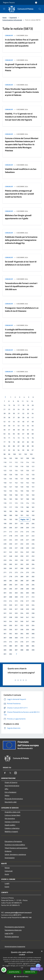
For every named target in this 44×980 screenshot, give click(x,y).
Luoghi (7, 883)
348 (33, 621)
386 (11, 650)
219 (16, 536)
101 (20, 454)
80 (19, 442)
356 (11, 629)
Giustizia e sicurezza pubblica (15, 845)
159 (11, 495)
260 (11, 564)
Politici (7, 795)
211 (5, 532)
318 (33, 601)
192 (27, 515)
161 (22, 495)
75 (28, 438)
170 (5, 503)
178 (16, 507)
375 (16, 642)
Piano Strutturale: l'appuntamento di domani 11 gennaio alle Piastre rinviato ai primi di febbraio (22, 92)
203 (27, 523)
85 (9, 446)
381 (16, 646)
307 (5, 597)
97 (33, 450)
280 (22, 576)
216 (33, 532)
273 (16, 572)
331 (5, 613)
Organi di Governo (11, 782)
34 (33, 413)
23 (14, 409)
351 (16, 625)
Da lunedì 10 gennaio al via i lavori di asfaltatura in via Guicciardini (21, 263)
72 (14, 438)
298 (22, 589)
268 (22, 568)
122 (5, 470)
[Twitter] (10, 773)
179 (22, 507)
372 (33, 638)
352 (22, 625)
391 (5, 654)
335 (27, 613)
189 (11, 515)
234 (33, 544)
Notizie (7, 868)
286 (22, 581)
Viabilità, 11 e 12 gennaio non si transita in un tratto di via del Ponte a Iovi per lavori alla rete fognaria (21, 117)
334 (22, 613)
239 (27, 548)
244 (22, 552)
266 (11, 568)
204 (33, 523)
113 (22, 462)
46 (23, 422)
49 (4, 426)
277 (5, 576)
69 (33, 434)
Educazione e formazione (13, 841)
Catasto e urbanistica (12, 828)
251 (27, 556)
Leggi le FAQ (9, 933)
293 (27, 585)
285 (16, 581)
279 (16, 576)
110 (5, 462)
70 (4, 438)
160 (16, 495)
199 (5, 523)
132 (27, 475)
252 (33, 556)
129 (11, 475)
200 (11, 523)
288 (33, 581)
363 (16, 634)
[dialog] (22, 965)
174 (27, 503)
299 (27, 589)
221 (27, 536)
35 (4, 417)
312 (33, 597)
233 (27, 544)
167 (22, 499)
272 (11, 572)
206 (11, 528)
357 (16, 629)
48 (33, 422)
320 (11, 605)
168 (27, 499)
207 (16, 528)
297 (16, 589)
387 (16, 650)
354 (33, 625)
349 (5, 625)
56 (4, 430)
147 (11, 487)
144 (27, 483)
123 (11, 470)
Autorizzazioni (10, 858)
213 (16, 532)
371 (27, 638)
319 (5, 605)
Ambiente (8, 851)
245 (27, 552)
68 (28, 434)
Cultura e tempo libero (12, 815)
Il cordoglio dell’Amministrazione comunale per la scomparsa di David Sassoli (21, 333)
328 (22, 609)
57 (9, 430)
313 (5, 601)
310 (22, 597)
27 (33, 409)
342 (33, 617)
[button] (22, 977)
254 (11, 560)
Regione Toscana (9, 2)
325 (5, 609)
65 (14, 434)
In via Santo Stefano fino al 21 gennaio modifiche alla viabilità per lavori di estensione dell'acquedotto (22, 43)
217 (5, 536)
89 (28, 446)
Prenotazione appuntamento (15, 927)
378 (33, 642)
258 (33, 560)
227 (27, 540)
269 (27, 568)
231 (16, 544)
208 (22, 528)
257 (27, 560)
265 (5, 568)
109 (33, 458)
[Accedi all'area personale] (36, 3)
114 (27, 462)
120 (27, 466)
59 (19, 430)
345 (16, 621)
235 (5, 548)
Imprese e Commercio (12, 822)
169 (33, 499)
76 (33, 438)
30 (14, 413)
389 (27, 650)
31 (19, 413)
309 (16, 597)
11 (23, 401)
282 (33, 576)
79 (14, 442)
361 (5, 634)
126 (27, 470)
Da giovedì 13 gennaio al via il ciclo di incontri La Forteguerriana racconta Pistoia (21, 67)
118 (16, 466)
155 (22, 491)
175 (33, 503)
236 (11, 548)
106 (16, 458)
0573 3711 (17, 915)
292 (22, 585)
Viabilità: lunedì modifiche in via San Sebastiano (21, 171)
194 (5, 519)
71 (9, 438)
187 (33, 511)
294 (33, 585)
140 (5, 483)
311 (27, 597)
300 (33, 589)
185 (22, 511)
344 (11, 621)
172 (16, 503)
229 (5, 544)
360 (33, 629)
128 (5, 475)
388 (22, 650)
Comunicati (9, 35)
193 (33, 515)
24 (19, 409)
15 (9, 405)
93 (14, 450)
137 (22, 479)
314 (11, 601)
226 (22, 540)
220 (22, 536)
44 (14, 422)
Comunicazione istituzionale (12, 20)
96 (28, 450)
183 (11, 511)
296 (11, 589)
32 (23, 413)
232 (22, 544)
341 (27, 617)
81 (23, 442)
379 (5, 646)
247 (5, 556)
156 (27, 491)
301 (5, 593)
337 (5, 617)
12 (27, 401)
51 (14, 426)
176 (5, 507)
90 (33, 446)
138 (27, 479)
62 (33, 430)
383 (27, 646)
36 (9, 417)
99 (9, 454)
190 (16, 515)
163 (33, 495)
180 (27, 507)
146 (5, 487)
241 (5, 552)
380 (11, 646)
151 (33, 487)
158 (5, 495)
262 (22, 564)
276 (33, 572)
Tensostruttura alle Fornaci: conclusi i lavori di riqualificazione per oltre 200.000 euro (21, 286)
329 (27, 609)
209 (27, 528)
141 (11, 483)
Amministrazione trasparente (15, 946)
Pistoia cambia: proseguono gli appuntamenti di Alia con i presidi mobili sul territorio (19, 194)
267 (16, 568)
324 (33, 605)
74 (23, 438)
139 (33, 479)
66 (19, 434)
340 (22, 617)
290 (11, 585)
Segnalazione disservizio (13, 930)
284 (11, 581)
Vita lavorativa (10, 818)
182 (5, 511)
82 (28, 442)
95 (23, 450)
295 (5, 589)
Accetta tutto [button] (14, 972)
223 (5, 540)
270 (33, 568)
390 (33, 650)
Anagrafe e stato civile (12, 812)
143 (22, 483)
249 (16, 556)
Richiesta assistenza (12, 937)
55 (33, 426)
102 (26, 454)
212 (11, 532)
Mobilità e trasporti (11, 831)
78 (9, 442)
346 (22, 621)
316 (22, 601)
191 (22, 515)
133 (33, 475)
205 (5, 528)
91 (4, 450)
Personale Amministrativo (14, 799)
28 (4, 413)
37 (14, 417)
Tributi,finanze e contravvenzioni (16, 848)
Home (4, 18)
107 (22, 458)
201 (16, 523)
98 (4, 454)
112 (16, 462)
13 (32, 401)
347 (27, 621)
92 (9, 450)
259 (5, 564)
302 (11, 593)
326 (11, 609)
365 (27, 634)
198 (33, 519)
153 (11, 491)
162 (27, 495)
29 (9, 413)
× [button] (42, 951)
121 (33, 466)
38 (19, 417)
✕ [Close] (41, 969)
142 (16, 483)
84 (4, 446)
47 (28, 422)
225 (16, 540)
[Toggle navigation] (4, 9)
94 (19, 450)
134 (5, 479)
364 (22, 634)
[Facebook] (5, 773)
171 (11, 503)
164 (5, 499)
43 (9, 422)
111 (11, 462)
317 (27, 601)
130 (16, 475)
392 (11, 654)
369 (16, 638)
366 (33, 634)
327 (16, 609)
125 (22, 470)
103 (31, 454)
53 (23, 426)
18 (23, 405)
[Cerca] (40, 9)
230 (11, 544)
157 (33, 491)
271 (5, 572)
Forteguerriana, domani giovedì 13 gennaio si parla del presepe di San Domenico (20, 379)
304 (22, 593)
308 (11, 597)
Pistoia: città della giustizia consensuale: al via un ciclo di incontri (21, 356)
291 (16, 585)
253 (5, 560)
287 (27, 581)
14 (4, 405)
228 (33, 540)
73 (19, 438)
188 (5, 515)
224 (11, 540)
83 (33, 442)
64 (9, 434)
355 (5, 629)
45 (19, 422)
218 (11, 536)
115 (33, 462)
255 (16, 560)
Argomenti (13, 18)
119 (22, 466)
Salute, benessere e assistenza (15, 854)
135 (11, 479)
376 (22, 642)
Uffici (6, 789)
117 (11, 466)
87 (19, 446)
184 (16, 511)
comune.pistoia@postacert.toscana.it (18, 913)
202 (22, 523)
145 (33, 483)
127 (33, 470)
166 (16, 499)
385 (5, 650)
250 (22, 556)
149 (22, 487)
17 (19, 405)
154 (16, 491)
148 (16, 487)
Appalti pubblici (10, 825)
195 (11, 519)
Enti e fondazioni (11, 792)
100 (14, 454)
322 (22, 605)
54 (28, 426)
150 (27, 487)
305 (27, 593)
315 (16, 601)
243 (16, 552)
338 (11, 617)
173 (22, 503)
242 (11, 552)
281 (27, 576)
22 (9, 409)
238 (22, 548)
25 (23, 409)
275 (27, 572)
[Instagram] (16, 773)
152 (5, 491)
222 (33, 536)
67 (23, 434)
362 (11, 634)
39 (23, 417)
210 (33, 528)
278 (11, 576)
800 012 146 (27, 917)
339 (16, 617)
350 (11, 625)
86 (14, 446)
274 (22, 572)
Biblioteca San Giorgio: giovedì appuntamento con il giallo (18, 217)
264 (33, 564)
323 (27, 605)
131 (22, 475)
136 (16, 479)
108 (27, 458)
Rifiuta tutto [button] (30, 972)
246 (33, 552)
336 (33, 613)
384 (33, 646)
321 (16, 605)
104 (5, 458)
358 (22, 629)
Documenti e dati (11, 802)
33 (28, 413)
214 (22, 532)
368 (11, 638)
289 (5, 585)
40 (28, 417)
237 (16, 548)
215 (27, 532)
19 (28, 405)
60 (23, 430)
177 (11, 507)
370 (22, 638)
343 (5, 621)
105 (11, 458)
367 (5, 638)
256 (22, 560)
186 (27, 511)
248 (11, 556)
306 (33, 593)
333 (16, 613)
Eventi (7, 887)
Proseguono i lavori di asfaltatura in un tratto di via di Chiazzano (22, 309)
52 (19, 426)
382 (22, 646)
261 (16, 564)
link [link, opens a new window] (22, 968)
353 (27, 625)
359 (27, 629)
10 (18, 401)
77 (4, 442)
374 (11, 642)
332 (11, 613)
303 (16, 593)
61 (28, 430)
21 (4, 409)
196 (16, 519)
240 (33, 548)
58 (14, 430)
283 (5, 581)
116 (5, 466)
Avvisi (7, 874)
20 (33, 405)
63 (4, 434)
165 (11, 499)
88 (23, 446)
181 (33, 507)
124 (16, 470)
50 (9, 426)
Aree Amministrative (12, 786)
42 (4, 422)
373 (5, 642)
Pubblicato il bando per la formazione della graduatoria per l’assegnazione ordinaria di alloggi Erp (21, 240)
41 (33, 417)
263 (27, 564)
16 (14, 405)
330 (33, 609)
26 (28, 409)
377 (27, 642)
